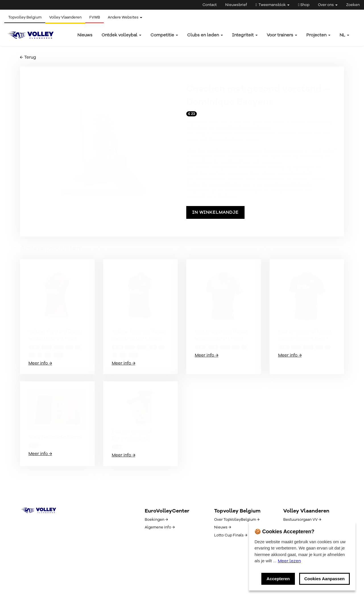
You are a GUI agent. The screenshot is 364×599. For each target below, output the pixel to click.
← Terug (28, 57)
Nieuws (85, 35)
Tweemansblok (273, 5)
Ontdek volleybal (121, 35)
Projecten (318, 35)
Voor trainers (282, 35)
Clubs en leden (205, 35)
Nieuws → (223, 527)
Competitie (164, 35)
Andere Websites (128, 17)
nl (344, 35)
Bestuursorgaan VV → (302, 520)
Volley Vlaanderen (67, 17)
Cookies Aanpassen (324, 579)
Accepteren (278, 579)
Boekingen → (156, 520)
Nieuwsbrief (236, 5)
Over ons (328, 5)
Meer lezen (289, 561)
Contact (210, 5)
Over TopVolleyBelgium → (237, 520)
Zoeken (353, 5)
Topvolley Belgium (25, 17)
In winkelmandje (215, 212)
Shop (304, 5)
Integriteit (245, 35)
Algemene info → (160, 527)
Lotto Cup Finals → (231, 535)
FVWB (97, 17)
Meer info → (40, 363)
